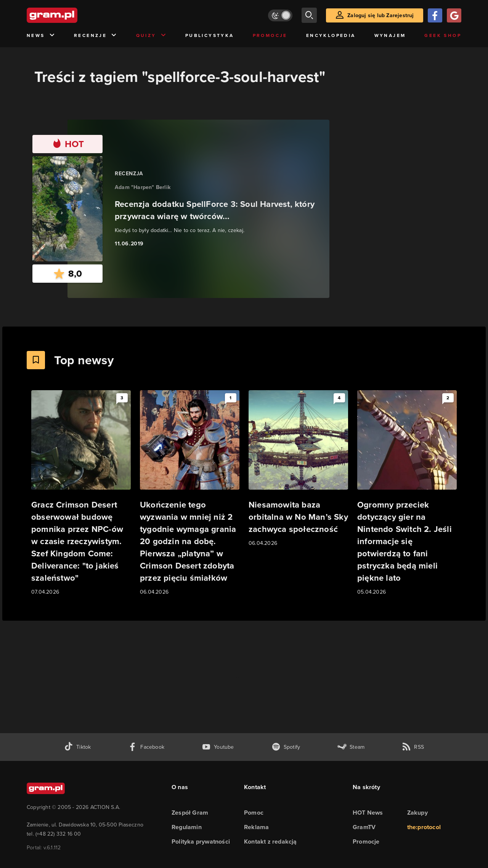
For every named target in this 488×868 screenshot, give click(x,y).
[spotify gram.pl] (286, 747)
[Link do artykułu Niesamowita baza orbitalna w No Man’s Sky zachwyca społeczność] (298, 469)
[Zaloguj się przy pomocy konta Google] (454, 15)
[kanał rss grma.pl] (413, 747)
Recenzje (96, 36)
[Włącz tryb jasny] (280, 15)
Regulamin (187, 827)
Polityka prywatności (201, 842)
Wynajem (390, 35)
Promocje (270, 35)
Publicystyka (210, 35)
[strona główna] (71, 15)
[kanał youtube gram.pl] (218, 747)
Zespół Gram (190, 813)
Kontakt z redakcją (270, 842)
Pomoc (254, 813)
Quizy (151, 36)
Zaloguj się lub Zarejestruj (380, 15)
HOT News (368, 813)
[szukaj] (309, 15)
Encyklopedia (331, 35)
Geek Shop (443, 35)
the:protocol (424, 827)
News (41, 36)
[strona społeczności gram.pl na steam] (351, 747)
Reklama (256, 827)
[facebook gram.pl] (146, 747)
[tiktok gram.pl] (77, 747)
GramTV (364, 827)
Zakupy (417, 813)
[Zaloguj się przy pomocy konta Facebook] (435, 15)
